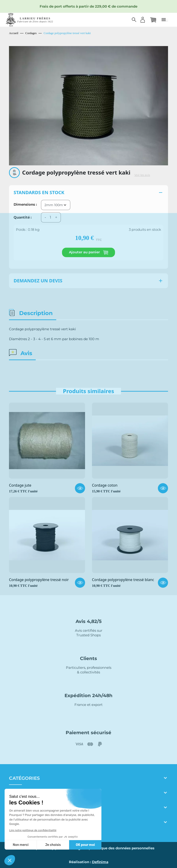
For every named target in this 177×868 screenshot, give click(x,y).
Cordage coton (105, 485)
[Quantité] (50, 217)
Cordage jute (20, 485)
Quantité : (23, 217)
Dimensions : (25, 204)
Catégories (24, 778)
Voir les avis (142, 175)
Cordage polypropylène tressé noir (39, 580)
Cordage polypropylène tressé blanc (123, 580)
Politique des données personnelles (123, 848)
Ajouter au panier (88, 252)
